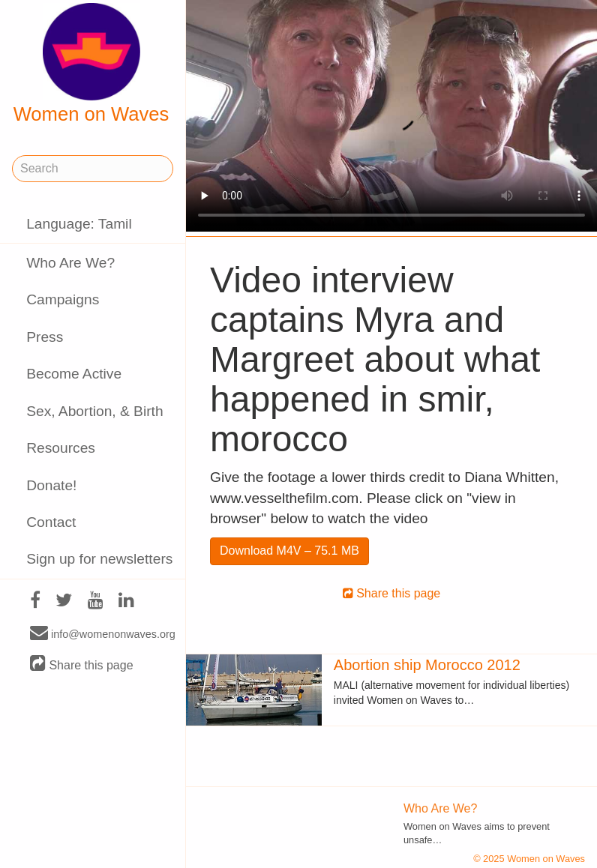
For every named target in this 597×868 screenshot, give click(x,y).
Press (45, 337)
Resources (61, 448)
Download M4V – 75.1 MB (289, 551)
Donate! (51, 485)
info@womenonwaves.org (103, 633)
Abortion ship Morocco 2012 (427, 665)
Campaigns (63, 299)
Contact (51, 522)
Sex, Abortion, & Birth (94, 411)
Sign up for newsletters (99, 559)
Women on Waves (91, 64)
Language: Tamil (79, 224)
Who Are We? (70, 263)
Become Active (74, 374)
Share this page (82, 664)
